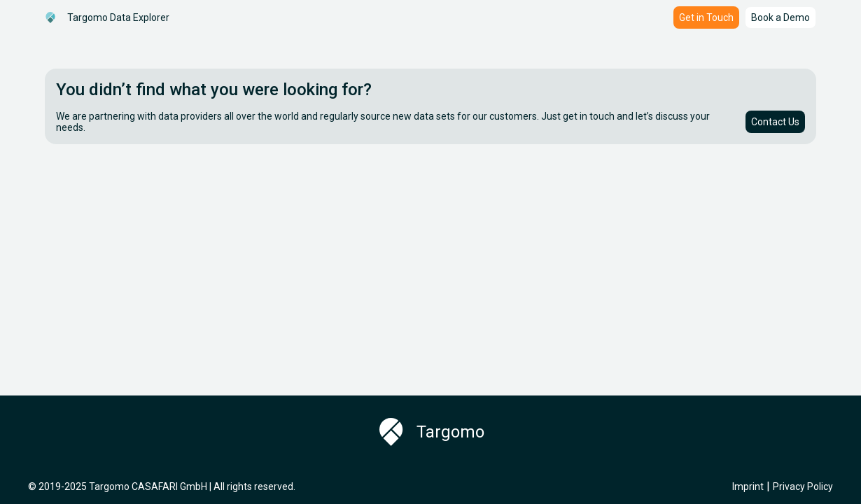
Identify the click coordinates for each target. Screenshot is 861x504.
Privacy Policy (803, 486)
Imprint (748, 486)
